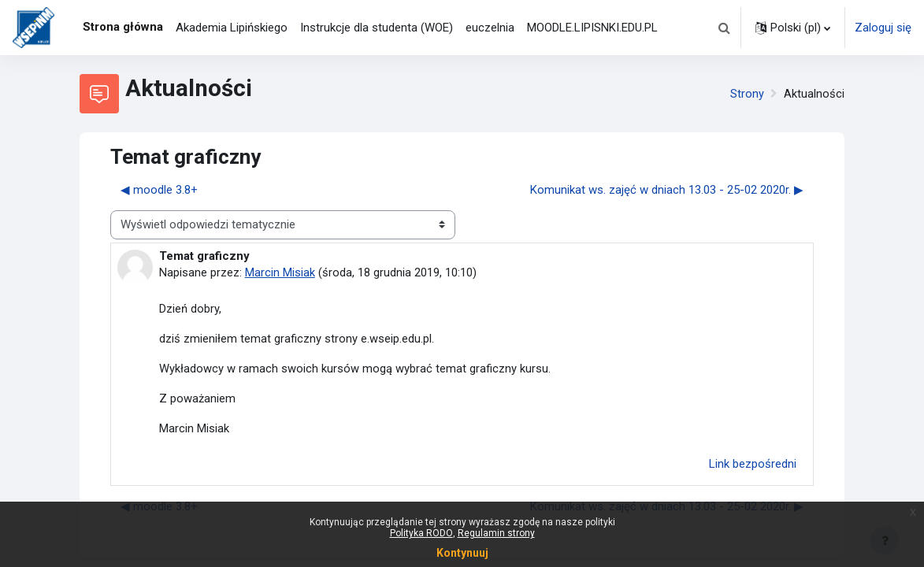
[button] (724, 28)
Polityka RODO (421, 533)
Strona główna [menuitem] (123, 27)
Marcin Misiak (280, 272)
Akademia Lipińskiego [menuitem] (232, 28)
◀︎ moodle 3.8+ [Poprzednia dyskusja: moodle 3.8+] (159, 190)
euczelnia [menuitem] (490, 28)
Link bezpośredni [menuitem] (753, 465)
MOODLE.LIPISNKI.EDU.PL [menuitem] (592, 28)
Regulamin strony (496, 533)
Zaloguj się (883, 28)
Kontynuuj (462, 553)
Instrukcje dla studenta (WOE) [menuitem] (377, 28)
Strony (747, 94)
